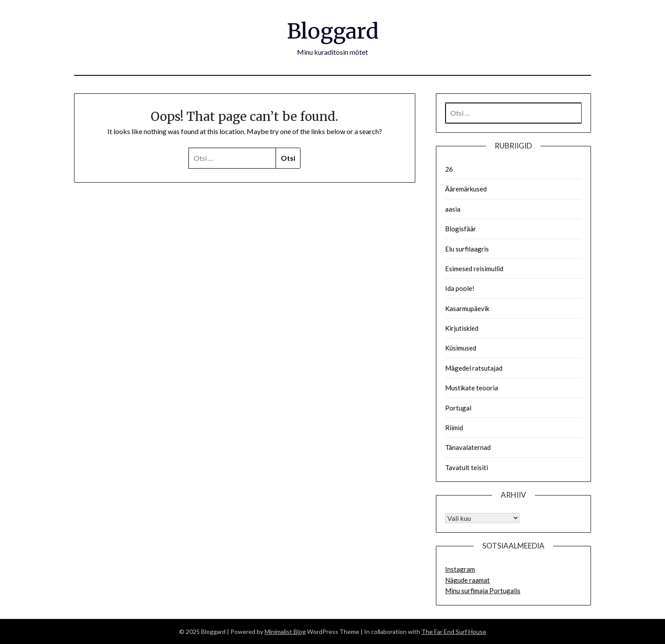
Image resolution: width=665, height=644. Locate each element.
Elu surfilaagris (467, 249)
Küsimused (461, 348)
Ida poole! (460, 288)
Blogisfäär (461, 229)
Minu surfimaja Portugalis (483, 591)
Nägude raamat (467, 580)
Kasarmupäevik (467, 308)
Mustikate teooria (472, 388)
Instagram (460, 569)
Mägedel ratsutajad (474, 368)
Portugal (458, 408)
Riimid (454, 428)
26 (449, 169)
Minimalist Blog (285, 632)
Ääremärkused (466, 189)
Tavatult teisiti (467, 467)
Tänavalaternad (468, 447)
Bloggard (333, 31)
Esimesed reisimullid (474, 269)
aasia (453, 209)
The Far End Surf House (454, 632)
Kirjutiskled (462, 328)
